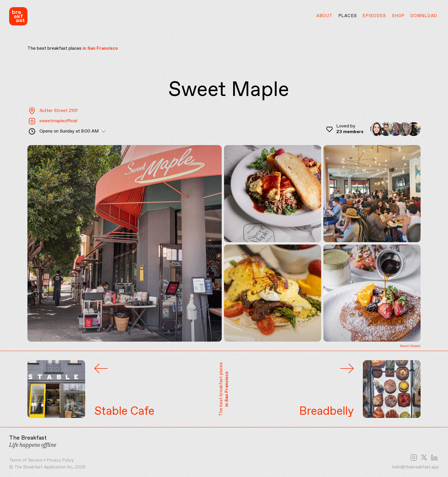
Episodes (374, 16)
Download (424, 16)
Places (348, 16)
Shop (398, 16)
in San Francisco (100, 49)
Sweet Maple (410, 346)
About (324, 16)
